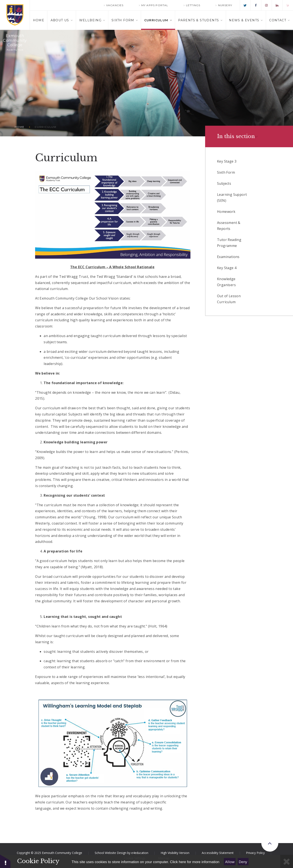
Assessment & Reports (229, 226)
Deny (243, 862)
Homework (226, 212)
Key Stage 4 (227, 268)
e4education (140, 853)
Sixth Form (226, 172)
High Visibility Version (175, 853)
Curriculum (46, 127)
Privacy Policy (255, 853)
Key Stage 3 (227, 161)
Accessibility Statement (218, 853)
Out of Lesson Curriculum (229, 299)
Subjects (224, 183)
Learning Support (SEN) (232, 198)
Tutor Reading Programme (229, 243)
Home (20, 127)
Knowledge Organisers (226, 282)
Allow (230, 862)
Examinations (228, 257)
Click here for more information (195, 862)
